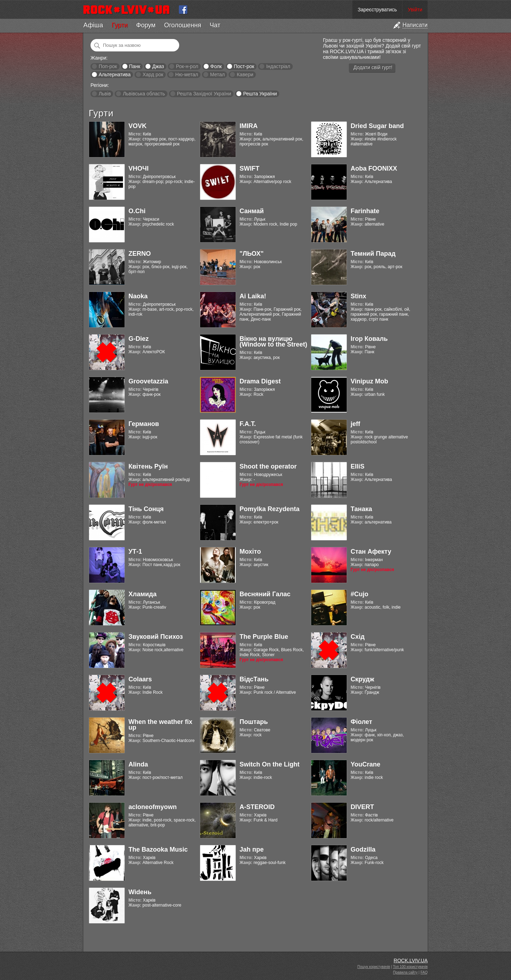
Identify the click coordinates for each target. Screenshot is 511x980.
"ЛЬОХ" (252, 254)
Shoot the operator (268, 466)
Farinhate (365, 211)
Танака (361, 509)
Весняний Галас (265, 594)
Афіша (93, 25)
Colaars (140, 679)
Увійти (415, 10)
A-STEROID (257, 807)
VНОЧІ (139, 168)
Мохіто (250, 552)
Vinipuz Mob (369, 381)
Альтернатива (115, 74)
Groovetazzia (148, 381)
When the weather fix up (160, 725)
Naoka (138, 296)
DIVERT (362, 807)
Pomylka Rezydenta (270, 509)
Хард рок (153, 74)
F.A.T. (248, 424)
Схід (358, 637)
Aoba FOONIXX (374, 168)
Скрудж (362, 679)
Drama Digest (260, 381)
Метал (217, 74)
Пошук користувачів (374, 967)
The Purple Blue (264, 637)
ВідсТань (254, 679)
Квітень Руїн (148, 466)
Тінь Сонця (146, 509)
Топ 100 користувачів (410, 967)
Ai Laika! (253, 296)
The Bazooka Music (158, 849)
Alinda (138, 764)
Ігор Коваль (369, 339)
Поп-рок (108, 66)
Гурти (119, 25)
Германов (144, 424)
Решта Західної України (204, 94)
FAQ (424, 972)
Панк (134, 66)
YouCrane (366, 764)
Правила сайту (405, 972)
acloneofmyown (153, 807)
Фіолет (361, 722)
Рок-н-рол (187, 66)
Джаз (158, 66)
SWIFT (249, 168)
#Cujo (359, 594)
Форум (146, 25)
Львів (105, 94)
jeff (355, 424)
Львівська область (144, 94)
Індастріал (278, 66)
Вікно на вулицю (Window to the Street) (273, 342)
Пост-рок (244, 66)
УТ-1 (135, 552)
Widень (140, 892)
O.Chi (137, 211)
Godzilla (363, 849)
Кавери (245, 74)
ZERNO (140, 254)
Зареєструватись (377, 10)
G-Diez (139, 339)
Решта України (260, 94)
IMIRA (249, 126)
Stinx (358, 296)
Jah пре (252, 849)
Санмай (252, 211)
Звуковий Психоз (156, 637)
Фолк (216, 66)
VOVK (138, 126)
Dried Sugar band (377, 126)
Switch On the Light (270, 764)
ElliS (358, 466)
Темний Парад (373, 254)
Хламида (142, 594)
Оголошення (183, 25)
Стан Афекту (371, 552)
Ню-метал (187, 74)
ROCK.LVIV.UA (411, 960)
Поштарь (254, 722)
